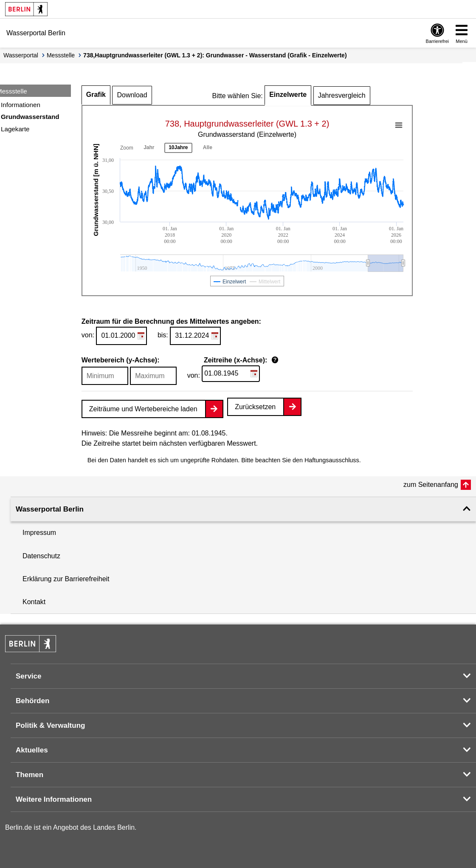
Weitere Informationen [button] (54, 799)
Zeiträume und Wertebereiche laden (143, 409)
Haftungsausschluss (332, 460)
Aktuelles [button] (32, 750)
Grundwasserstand (30, 117)
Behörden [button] (32, 701)
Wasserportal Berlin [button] (50, 509)
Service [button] (29, 676)
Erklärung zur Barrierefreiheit (66, 579)
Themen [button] (30, 775)
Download (132, 95)
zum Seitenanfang (431, 485)
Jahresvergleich (342, 95)
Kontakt (34, 602)
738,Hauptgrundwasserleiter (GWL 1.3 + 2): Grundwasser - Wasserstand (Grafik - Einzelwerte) (215, 55)
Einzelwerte (288, 95)
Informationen (21, 105)
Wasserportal (21, 55)
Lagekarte (15, 129)
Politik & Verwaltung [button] (50, 725)
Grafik (96, 95)
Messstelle (61, 55)
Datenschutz (41, 556)
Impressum (39, 533)
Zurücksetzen (255, 407)
